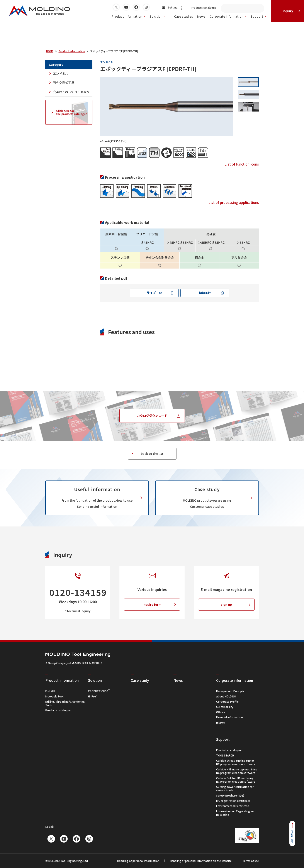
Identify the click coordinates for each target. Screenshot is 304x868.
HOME (50, 51)
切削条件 (205, 293)
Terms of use (251, 861)
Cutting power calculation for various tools (235, 788)
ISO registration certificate (233, 801)
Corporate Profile (227, 701)
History (221, 722)
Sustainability (225, 707)
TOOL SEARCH (225, 755)
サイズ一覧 (154, 293)
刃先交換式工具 (64, 83)
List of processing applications (234, 202)
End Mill (50, 691)
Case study (140, 680)
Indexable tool (54, 696)
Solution (157, 16)
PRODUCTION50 (99, 691)
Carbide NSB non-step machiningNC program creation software (237, 771)
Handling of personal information (138, 861)
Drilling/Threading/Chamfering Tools (65, 703)
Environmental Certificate (233, 806)
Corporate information (228, 16)
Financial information (229, 717)
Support (258, 16)
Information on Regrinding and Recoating (236, 813)
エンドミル (61, 73)
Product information (128, 16)
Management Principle (230, 691)
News (178, 680)
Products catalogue (58, 710)
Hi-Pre (93, 696)
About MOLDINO (226, 696)
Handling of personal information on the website (201, 861)
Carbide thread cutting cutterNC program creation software (236, 762)
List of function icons (242, 164)
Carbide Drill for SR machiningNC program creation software (236, 780)
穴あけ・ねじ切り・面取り (71, 92)
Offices (221, 712)
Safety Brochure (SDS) (230, 795)
